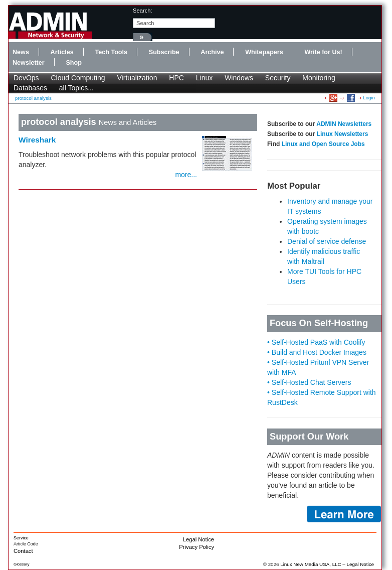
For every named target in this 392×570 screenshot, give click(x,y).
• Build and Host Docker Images (317, 352)
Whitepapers (264, 52)
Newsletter (29, 63)
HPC (176, 78)
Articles (62, 52)
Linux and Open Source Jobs (323, 144)
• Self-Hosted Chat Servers (309, 382)
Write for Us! (323, 52)
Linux (204, 78)
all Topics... (76, 88)
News (21, 52)
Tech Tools (111, 52)
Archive (212, 52)
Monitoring (319, 78)
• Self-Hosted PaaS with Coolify (316, 342)
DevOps (26, 78)
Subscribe (164, 52)
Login (369, 98)
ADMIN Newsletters (344, 124)
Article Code (26, 544)
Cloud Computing (78, 78)
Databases (30, 88)
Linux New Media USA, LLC (311, 564)
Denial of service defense (327, 241)
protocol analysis (33, 98)
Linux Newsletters (343, 134)
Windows (239, 78)
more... (186, 175)
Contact (23, 551)
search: (143, 11)
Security (278, 78)
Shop (73, 63)
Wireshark (37, 140)
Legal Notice (199, 539)
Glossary (22, 564)
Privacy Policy (197, 547)
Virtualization (137, 78)
